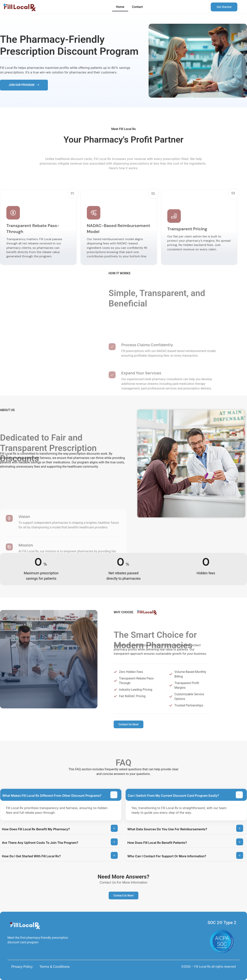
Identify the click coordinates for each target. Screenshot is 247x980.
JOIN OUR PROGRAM (24, 85)
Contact (137, 7)
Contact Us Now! (129, 724)
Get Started (224, 7)
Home (120, 7)
